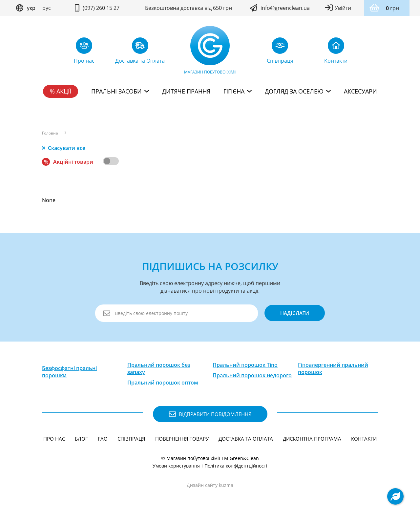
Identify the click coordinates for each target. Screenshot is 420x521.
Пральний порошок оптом (163, 383)
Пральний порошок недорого (252, 375)
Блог (81, 439)
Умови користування (176, 466)
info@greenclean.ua (285, 8)
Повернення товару (182, 439)
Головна (50, 133)
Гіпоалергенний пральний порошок (333, 368)
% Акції (61, 91)
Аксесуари (360, 91)
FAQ (103, 439)
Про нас (54, 439)
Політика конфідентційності (236, 466)
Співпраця (131, 439)
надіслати (295, 313)
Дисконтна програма (312, 439)
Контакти (364, 439)
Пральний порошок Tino (245, 365)
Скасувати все (64, 148)
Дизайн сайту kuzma (210, 485)
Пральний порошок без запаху (159, 368)
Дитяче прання (186, 91)
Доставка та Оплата (246, 439)
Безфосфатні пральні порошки (69, 372)
